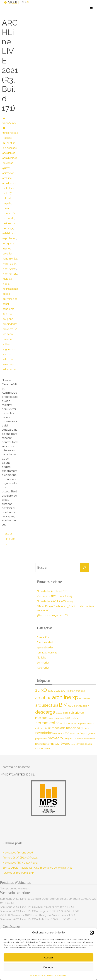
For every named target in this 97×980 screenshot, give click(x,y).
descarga (8, 228)
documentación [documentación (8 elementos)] (56, 718)
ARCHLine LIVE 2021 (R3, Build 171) (10, 65)
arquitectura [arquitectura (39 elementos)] (47, 705)
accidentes (9, 153)
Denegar (48, 967)
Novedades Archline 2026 (52, 591)
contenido (8, 218)
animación (8, 173)
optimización (10, 299)
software (7, 344)
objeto (6, 294)
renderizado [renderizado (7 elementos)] (90, 739)
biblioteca (8, 188)
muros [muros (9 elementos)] (89, 728)
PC (10, 314)
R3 (16, 329)
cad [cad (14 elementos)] (71, 706)
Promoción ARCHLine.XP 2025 (55, 596)
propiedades (10, 324)
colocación (9, 213)
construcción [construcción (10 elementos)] (81, 706)
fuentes (7, 249)
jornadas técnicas (47, 653)
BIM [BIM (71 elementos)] (63, 705)
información (9, 269)
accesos (12, 148)
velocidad (8, 359)
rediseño (8, 334)
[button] (92, 933)
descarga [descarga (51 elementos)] (45, 712)
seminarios (43, 663)
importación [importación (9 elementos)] (71, 723)
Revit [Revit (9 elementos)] (38, 744)
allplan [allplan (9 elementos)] (71, 691)
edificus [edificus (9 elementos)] (75, 718)
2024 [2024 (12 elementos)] (64, 691)
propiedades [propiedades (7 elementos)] (41, 739)
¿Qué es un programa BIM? (53, 615)
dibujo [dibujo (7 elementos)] (59, 713)
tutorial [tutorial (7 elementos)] (74, 744)
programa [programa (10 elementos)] (89, 733)
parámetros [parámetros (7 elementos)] (59, 733)
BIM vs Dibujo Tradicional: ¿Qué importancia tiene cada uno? (37, 868)
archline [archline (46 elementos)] (43, 698)
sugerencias (9, 349)
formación (43, 637)
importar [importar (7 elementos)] (82, 724)
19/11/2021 (9, 123)
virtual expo (9, 369)
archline (7, 178)
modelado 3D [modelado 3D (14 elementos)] (75, 728)
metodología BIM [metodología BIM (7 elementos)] (43, 728)
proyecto (8, 329)
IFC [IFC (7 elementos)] (62, 724)
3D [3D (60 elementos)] (44, 690)
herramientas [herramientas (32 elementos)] (47, 723)
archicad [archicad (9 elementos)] (80, 691)
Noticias (7, 138)
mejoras (7, 279)
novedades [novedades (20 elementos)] (44, 733)
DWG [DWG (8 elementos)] (67, 718)
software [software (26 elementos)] (63, 743)
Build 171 (8, 193)
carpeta (7, 203)
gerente (7, 254)
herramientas (10, 259)
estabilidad (9, 233)
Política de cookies (37, 975)
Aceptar (48, 957)
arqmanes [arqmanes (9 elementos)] (84, 698)
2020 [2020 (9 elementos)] (50, 691)
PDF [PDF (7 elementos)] (67, 733)
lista (15, 274)
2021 (9, 143)
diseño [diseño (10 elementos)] (66, 713)
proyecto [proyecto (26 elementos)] (55, 738)
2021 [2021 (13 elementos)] (57, 691)
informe (7, 274)
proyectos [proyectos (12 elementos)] (70, 738)
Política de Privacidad (57, 975)
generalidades (45, 648)
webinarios (43, 668)
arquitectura (9, 183)
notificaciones (10, 289)
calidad (7, 198)
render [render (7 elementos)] (80, 739)
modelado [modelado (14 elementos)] (59, 728)
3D (4, 148)
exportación (9, 238)
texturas (7, 354)
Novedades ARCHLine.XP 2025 (55, 601)
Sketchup (8, 339)
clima (6, 208)
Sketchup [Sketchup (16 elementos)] (48, 744)
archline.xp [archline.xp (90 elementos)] (65, 697)
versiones (8, 364)
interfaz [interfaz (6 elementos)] (90, 724)
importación (9, 264)
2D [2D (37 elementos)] (38, 690)
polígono (8, 319)
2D (15, 143)
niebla (6, 284)
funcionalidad (10, 133)
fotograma (9, 244)
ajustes (6, 168)
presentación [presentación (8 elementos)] (76, 733)
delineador (9, 223)
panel (6, 304)
